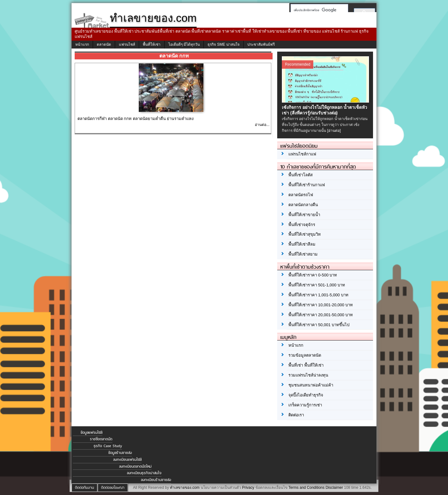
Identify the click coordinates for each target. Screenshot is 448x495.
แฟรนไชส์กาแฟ (302, 154)
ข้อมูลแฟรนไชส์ (91, 433)
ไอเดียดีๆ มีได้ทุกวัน (184, 44)
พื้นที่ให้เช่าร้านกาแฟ (307, 185)
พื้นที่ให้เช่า (152, 44)
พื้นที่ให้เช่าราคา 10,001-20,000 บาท (321, 305)
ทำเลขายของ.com (185, 488)
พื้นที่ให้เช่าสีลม (302, 244)
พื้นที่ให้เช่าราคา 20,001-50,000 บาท (321, 315)
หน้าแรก (82, 44)
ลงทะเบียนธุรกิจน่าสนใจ (144, 473)
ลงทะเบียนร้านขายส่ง (156, 480)
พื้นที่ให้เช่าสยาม (303, 254)
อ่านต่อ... (262, 125)
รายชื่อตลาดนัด (101, 439)
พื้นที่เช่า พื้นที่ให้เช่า (306, 365)
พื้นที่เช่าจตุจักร (302, 225)
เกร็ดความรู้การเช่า (305, 405)
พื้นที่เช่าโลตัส (301, 175)
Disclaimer (334, 488)
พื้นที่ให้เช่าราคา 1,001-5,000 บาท (318, 295)
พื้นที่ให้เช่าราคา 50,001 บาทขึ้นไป (319, 325)
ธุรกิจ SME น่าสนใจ (224, 44)
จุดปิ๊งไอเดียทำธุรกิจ (306, 395)
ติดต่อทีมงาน (84, 488)
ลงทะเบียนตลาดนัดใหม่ (135, 466)
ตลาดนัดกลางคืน (303, 205)
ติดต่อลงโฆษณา (113, 488)
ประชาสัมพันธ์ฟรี (261, 44)
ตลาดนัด (104, 44)
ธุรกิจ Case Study (108, 446)
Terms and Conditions (306, 488)
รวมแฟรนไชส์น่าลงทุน (308, 375)
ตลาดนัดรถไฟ (301, 195)
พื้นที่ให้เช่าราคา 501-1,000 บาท (317, 285)
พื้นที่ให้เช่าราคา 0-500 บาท (313, 275)
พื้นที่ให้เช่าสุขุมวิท (305, 234)
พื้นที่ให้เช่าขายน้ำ (304, 215)
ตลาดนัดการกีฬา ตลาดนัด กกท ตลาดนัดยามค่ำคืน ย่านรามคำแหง (135, 119)
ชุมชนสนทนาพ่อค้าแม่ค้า (311, 385)
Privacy (248, 488)
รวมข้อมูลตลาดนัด (305, 355)
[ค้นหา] (317, 10)
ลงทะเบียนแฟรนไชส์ (127, 460)
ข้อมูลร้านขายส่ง (120, 453)
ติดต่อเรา (296, 415)
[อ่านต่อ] (334, 131)
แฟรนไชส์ (127, 44)
